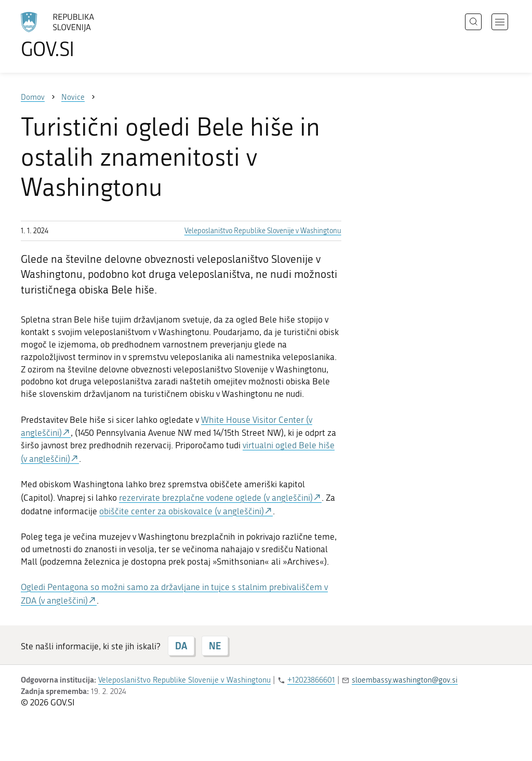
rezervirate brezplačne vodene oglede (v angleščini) (216, 498)
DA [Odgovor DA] (181, 646)
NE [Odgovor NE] (215, 646)
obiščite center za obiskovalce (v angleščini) (182, 511)
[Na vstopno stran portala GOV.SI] (86, 35)
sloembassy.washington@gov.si (405, 680)
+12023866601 (311, 680)
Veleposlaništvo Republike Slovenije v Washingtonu (263, 231)
